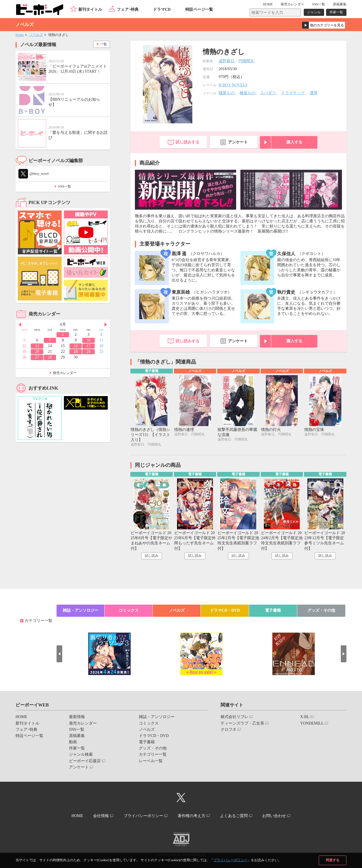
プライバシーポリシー (230, 860)
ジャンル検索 (81, 754)
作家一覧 (336, 12)
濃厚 (314, 93)
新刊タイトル (90, 9)
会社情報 (101, 816)
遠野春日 (227, 61)
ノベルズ (36, 35)
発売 (292, 4)
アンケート (238, 142)
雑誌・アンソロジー (81, 610)
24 (89, 352)
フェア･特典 (128, 9)
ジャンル (314, 12)
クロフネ (229, 730)
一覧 (104, 44)
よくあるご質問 (234, 816)
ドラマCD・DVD (225, 610)
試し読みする (188, 142)
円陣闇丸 (246, 61)
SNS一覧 (318, 4)
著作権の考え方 (191, 816)
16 (76, 346)
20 (37, 352)
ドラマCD (162, 9)
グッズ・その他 (321, 610)
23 (76, 352)
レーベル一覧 (151, 761)
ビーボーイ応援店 (85, 761)
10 (89, 340)
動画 (73, 742)
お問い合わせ (274, 816)
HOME (268, 4)
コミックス (129, 610)
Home (20, 35)
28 (50, 357)
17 (89, 346)
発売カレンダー (65, 373)
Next (106, 325)
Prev (20, 325)
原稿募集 (340, 4)
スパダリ (268, 93)
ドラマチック (293, 93)
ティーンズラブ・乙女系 (242, 723)
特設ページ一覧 (199, 9)
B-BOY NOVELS (233, 85)
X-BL (305, 717)
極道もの (247, 93)
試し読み (152, 556)
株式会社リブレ (234, 717)
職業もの (227, 93)
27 (37, 357)
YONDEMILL (312, 723)
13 (37, 346)
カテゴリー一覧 (38, 621)
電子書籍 (273, 610)
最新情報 (77, 717)
